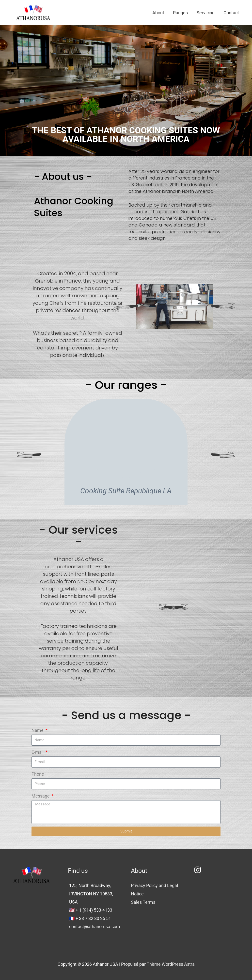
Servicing (206, 13)
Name (38, 730)
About (158, 13)
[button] (126, 307)
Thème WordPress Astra (171, 964)
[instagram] (199, 870)
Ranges (180, 13)
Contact (231, 13)
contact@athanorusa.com (95, 927)
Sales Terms (143, 902)
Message (41, 796)
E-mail (38, 752)
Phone (38, 774)
